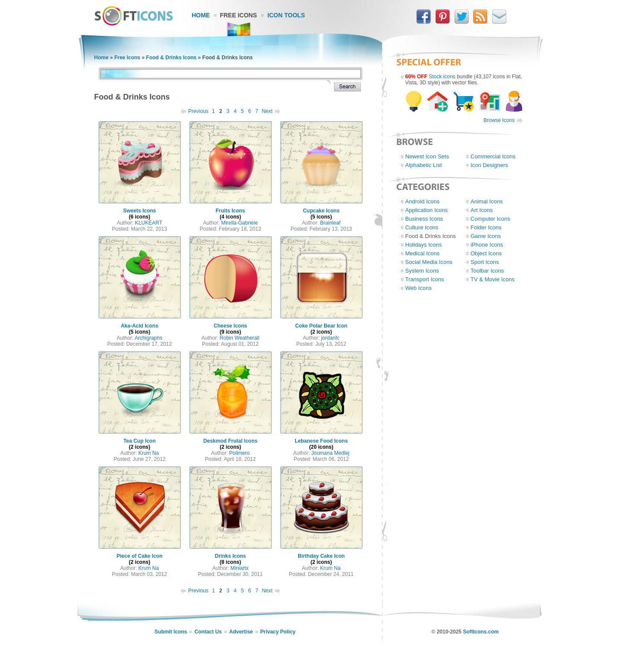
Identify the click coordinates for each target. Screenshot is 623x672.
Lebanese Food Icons (321, 441)
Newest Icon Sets (427, 156)
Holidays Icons (424, 245)
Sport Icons (485, 262)
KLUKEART (149, 223)
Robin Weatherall (240, 338)
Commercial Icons (493, 156)
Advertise (241, 632)
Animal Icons (487, 201)
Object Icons (486, 253)
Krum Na (149, 453)
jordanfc (330, 338)
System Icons (422, 271)
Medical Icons (422, 253)
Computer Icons (491, 219)
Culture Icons (422, 227)
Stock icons (442, 77)
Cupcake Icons (321, 211)
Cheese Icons (230, 326)
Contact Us (208, 632)
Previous (198, 111)
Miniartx (240, 568)
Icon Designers (490, 165)
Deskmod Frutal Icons (230, 441)
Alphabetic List (424, 165)
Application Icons (427, 210)
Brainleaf (330, 223)
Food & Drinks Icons (172, 58)
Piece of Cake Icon (139, 556)
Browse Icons (499, 120)
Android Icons (423, 201)
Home (201, 15)
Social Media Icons (429, 262)
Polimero (239, 453)
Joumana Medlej (330, 453)
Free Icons (238, 15)
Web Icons (419, 288)
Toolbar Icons (487, 271)
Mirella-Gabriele (239, 223)
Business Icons (424, 219)
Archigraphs (148, 338)
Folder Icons (486, 227)
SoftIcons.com (481, 632)
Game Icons (486, 236)
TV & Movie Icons (493, 279)
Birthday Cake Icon (321, 556)
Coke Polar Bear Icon (321, 326)
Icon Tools (286, 15)
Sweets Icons (139, 211)
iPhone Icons (487, 245)
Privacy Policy (278, 632)
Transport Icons (425, 279)
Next (267, 111)
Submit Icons (171, 632)
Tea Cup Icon (139, 441)
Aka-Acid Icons (140, 326)
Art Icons (482, 210)
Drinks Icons (230, 556)
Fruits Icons (230, 211)
